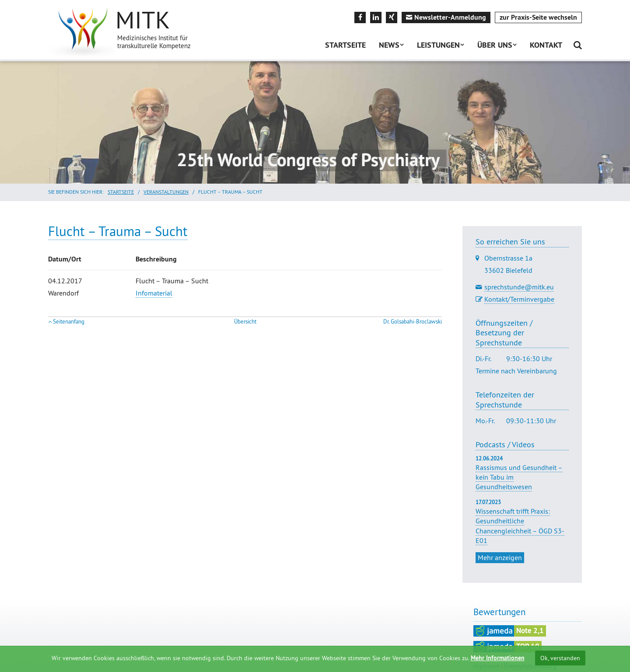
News (389, 45)
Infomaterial (154, 293)
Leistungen (438, 45)
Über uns (495, 45)
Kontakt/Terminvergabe (519, 299)
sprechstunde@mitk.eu (519, 287)
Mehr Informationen (498, 658)
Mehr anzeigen (500, 557)
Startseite (345, 45)
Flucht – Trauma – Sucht (118, 231)
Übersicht (245, 322)
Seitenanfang (69, 322)
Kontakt (546, 45)
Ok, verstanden (560, 658)
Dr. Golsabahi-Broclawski (413, 322)
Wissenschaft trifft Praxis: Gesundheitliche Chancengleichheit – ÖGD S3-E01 (520, 526)
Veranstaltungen (166, 192)
